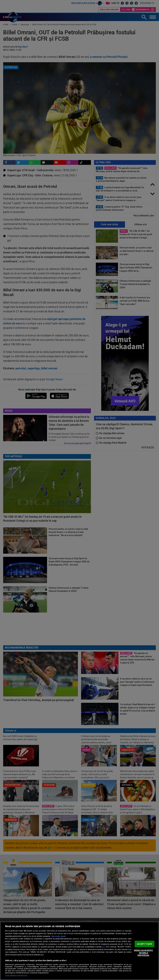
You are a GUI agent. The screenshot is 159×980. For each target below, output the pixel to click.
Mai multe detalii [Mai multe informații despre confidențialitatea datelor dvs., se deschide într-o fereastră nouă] (59, 936)
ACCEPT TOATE (145, 944)
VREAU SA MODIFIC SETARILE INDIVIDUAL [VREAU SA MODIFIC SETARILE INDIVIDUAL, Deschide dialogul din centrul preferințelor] (143, 953)
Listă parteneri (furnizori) (16, 976)
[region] (79, 951)
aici (104, 947)
